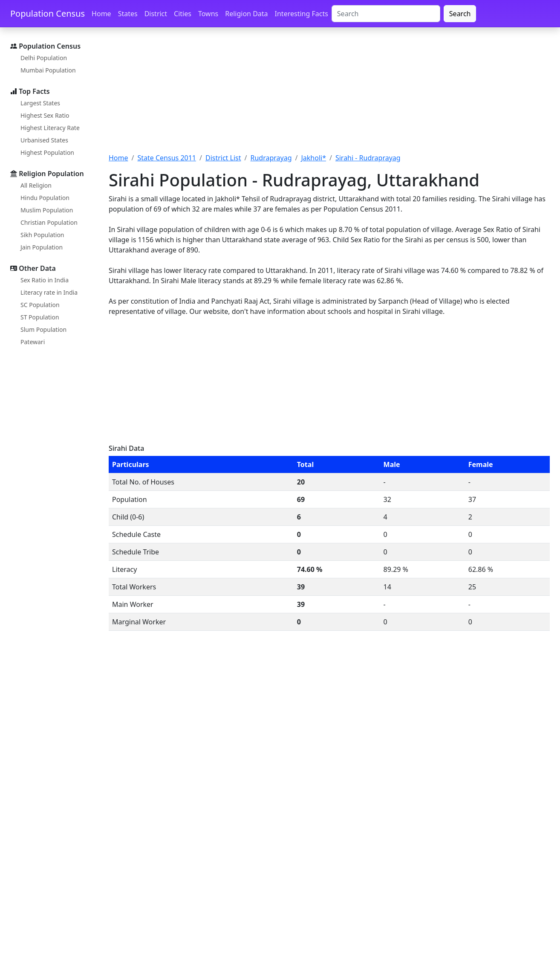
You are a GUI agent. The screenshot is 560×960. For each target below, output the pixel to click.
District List (223, 158)
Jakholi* (313, 158)
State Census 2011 (167, 158)
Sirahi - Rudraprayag (368, 158)
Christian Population (49, 222)
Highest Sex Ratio (45, 115)
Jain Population (42, 247)
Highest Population (47, 152)
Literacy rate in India (49, 292)
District (156, 14)
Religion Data (246, 14)
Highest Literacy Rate (50, 128)
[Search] (386, 14)
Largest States (40, 103)
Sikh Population (42, 235)
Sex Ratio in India (45, 280)
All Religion (36, 185)
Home (101, 14)
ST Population (40, 317)
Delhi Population (44, 58)
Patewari (33, 342)
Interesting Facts (302, 14)
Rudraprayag (271, 158)
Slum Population (43, 329)
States (128, 14)
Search (460, 14)
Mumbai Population (48, 70)
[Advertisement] (329, 95)
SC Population (40, 305)
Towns (208, 14)
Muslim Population (47, 210)
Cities (183, 14)
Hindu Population (45, 198)
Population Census (48, 13)
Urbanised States (44, 140)
